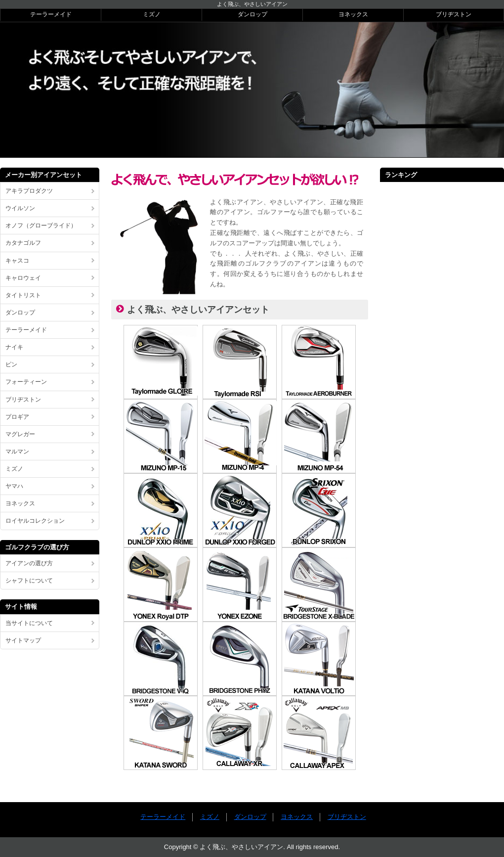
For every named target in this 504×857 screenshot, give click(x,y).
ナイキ (14, 347)
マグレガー (20, 434)
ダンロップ (252, 14)
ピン (11, 364)
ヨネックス (353, 14)
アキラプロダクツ (29, 191)
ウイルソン (20, 208)
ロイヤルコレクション (35, 521)
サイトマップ (23, 640)
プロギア (17, 417)
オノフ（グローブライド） (41, 226)
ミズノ (152, 14)
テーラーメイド (51, 14)
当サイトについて (29, 623)
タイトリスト (23, 295)
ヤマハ (14, 486)
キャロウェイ (23, 278)
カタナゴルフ (23, 243)
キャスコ (17, 261)
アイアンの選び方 (29, 563)
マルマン (17, 451)
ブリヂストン (454, 14)
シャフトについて (29, 581)
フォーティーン (26, 382)
